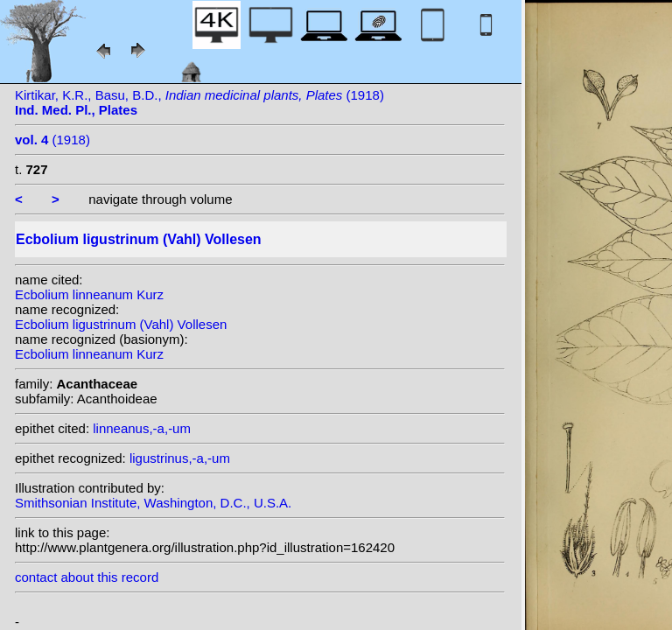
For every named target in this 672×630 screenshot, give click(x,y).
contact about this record (87, 577)
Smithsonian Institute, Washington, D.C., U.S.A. (153, 503)
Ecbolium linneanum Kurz (89, 294)
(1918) (52, 140)
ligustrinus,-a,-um (180, 458)
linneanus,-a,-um (142, 428)
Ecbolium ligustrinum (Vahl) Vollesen (121, 324)
